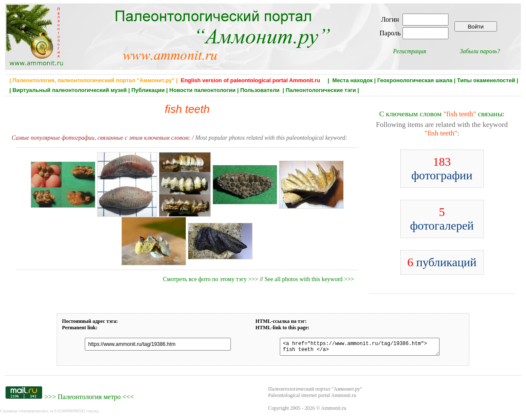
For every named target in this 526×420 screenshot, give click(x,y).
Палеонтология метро (89, 399)
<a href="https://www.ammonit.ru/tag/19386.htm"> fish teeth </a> (355, 348)
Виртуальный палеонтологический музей (69, 90)
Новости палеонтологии (203, 90)
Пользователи (261, 90)
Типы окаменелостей (486, 80)
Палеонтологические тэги (321, 90)
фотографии (442, 168)
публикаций (442, 262)
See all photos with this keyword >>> (309, 279)
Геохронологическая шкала (415, 80)
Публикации (148, 90)
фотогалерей (442, 219)
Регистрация (410, 51)
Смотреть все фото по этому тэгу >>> (210, 279)
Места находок (352, 80)
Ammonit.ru (334, 411)
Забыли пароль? (480, 51)
